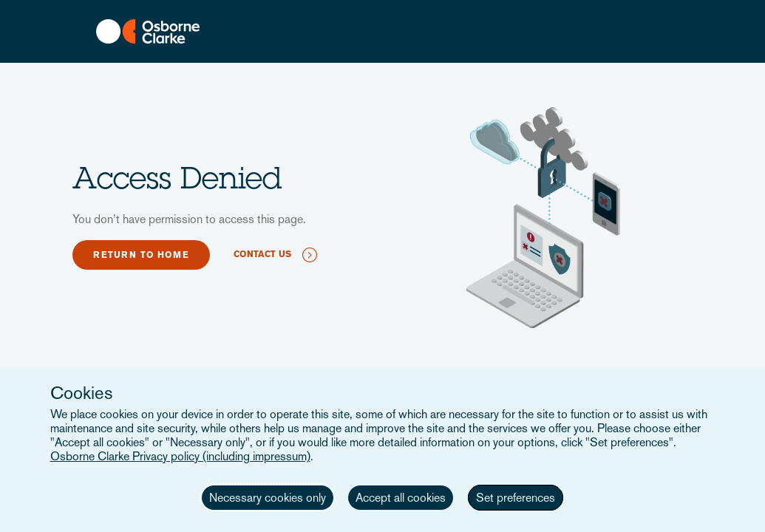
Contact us (262, 254)
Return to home (141, 255)
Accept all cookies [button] (401, 498)
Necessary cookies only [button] (268, 498)
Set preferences (516, 498)
